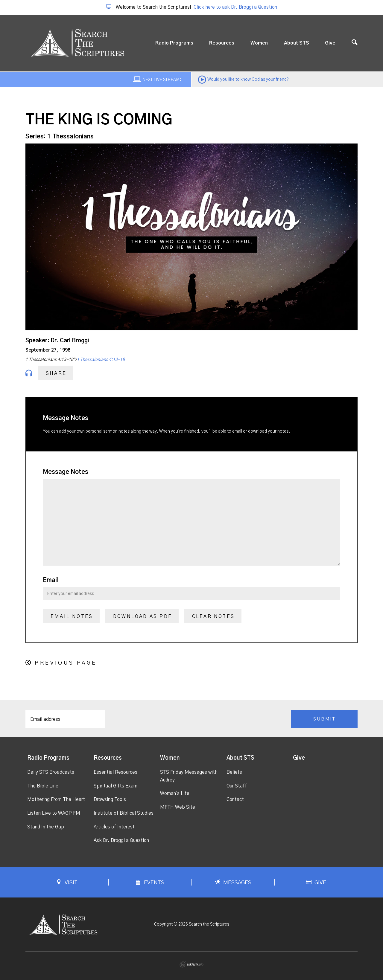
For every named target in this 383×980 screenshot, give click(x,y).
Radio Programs (174, 43)
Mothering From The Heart (56, 799)
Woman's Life (175, 793)
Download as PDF (142, 616)
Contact (235, 799)
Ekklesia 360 (191, 964)
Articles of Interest (114, 827)
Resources (222, 43)
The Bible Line (43, 786)
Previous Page (66, 663)
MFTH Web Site (178, 807)
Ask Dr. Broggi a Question (121, 840)
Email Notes (72, 616)
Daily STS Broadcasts (51, 772)
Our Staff (237, 786)
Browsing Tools (110, 799)
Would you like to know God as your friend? (248, 80)
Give (330, 43)
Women (259, 43)
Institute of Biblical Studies (124, 813)
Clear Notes (213, 616)
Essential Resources (115, 772)
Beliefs (234, 772)
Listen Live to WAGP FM (54, 813)
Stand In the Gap (46, 827)
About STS (297, 43)
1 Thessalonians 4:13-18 (101, 360)
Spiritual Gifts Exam (115, 786)
